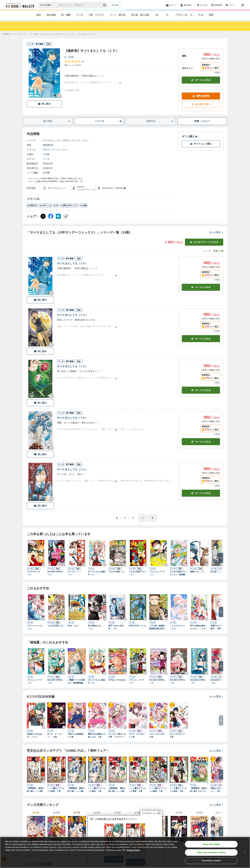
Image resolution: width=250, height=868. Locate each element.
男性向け (32, 205)
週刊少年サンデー (70, 205)
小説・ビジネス (96, 15)
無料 (211, 15)
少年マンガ (46, 205)
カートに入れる (201, 80)
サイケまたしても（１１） (72, 469)
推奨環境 (121, 188)
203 (46, 173)
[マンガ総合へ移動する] (34, 34)
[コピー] (66, 216)
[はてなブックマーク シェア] (58, 216)
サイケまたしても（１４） (72, 315)
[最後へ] (152, 518)
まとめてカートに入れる (204, 242)
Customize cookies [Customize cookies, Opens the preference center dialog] (211, 861)
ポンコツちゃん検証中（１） (97, 573)
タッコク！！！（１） (74, 573)
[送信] (105, 5)
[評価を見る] (74, 63)
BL (157, 15)
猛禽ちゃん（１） (198, 572)
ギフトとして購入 (201, 144)
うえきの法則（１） (117, 572)
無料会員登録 (201, 96)
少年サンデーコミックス (55, 150)
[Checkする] (59, 96)
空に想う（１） (217, 572)
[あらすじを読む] (120, 79)
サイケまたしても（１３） (72, 366)
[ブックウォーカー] (20, 5)
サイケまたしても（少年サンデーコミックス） (66, 140)
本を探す (115, 5)
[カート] (230, 5)
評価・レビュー (202, 121)
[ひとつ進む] (143, 518)
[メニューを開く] (243, 5)
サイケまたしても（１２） (72, 418)
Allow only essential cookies (211, 852)
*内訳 (217, 73)
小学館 (46, 154)
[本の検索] (47, 5)
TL (167, 15)
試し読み (44, 104)
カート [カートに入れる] (201, 287)
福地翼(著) (48, 145)
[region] (125, 852)
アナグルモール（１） (33, 573)
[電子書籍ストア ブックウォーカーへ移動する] (15, 34)
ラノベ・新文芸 (118, 15)
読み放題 (51, 15)
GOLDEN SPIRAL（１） (55, 573)
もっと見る (216, 232)
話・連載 (66, 15)
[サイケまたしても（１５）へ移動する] (88, 34)
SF (56, 205)
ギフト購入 (190, 136)
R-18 (201, 15)
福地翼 (71, 57)
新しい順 (218, 251)
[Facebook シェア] (51, 216)
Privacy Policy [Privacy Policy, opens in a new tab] (133, 850)
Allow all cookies (211, 844)
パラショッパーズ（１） (157, 573)
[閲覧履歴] (217, 5)
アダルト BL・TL (184, 15)
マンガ (79, 15)
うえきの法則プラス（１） (137, 573)
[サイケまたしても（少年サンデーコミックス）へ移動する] (58, 34)
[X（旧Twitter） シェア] (43, 216)
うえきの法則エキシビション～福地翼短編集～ (178, 573)
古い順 (207, 251)
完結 (84, 205)
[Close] (245, 852)
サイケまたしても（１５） (72, 263)
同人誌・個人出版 (140, 15)
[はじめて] (202, 5)
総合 (39, 15)
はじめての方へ (201, 104)
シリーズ (108, 121)
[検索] (105, 5)
